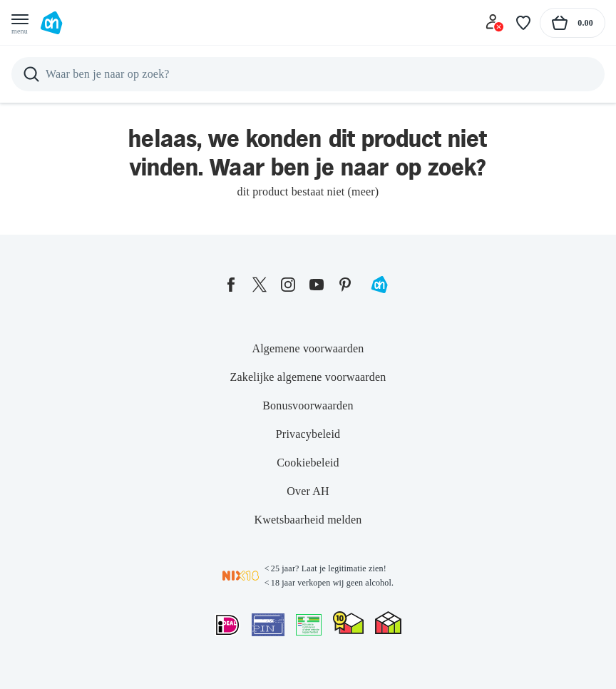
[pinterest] (345, 285)
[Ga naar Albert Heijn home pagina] (51, 23)
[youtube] (317, 285)
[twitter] (260, 285)
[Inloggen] (495, 23)
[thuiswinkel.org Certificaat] (348, 623)
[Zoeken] (308, 74)
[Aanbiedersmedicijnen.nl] (309, 625)
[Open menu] (20, 23)
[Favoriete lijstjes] (523, 23)
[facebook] (231, 285)
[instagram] (288, 285)
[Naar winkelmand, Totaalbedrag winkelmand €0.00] (573, 23)
